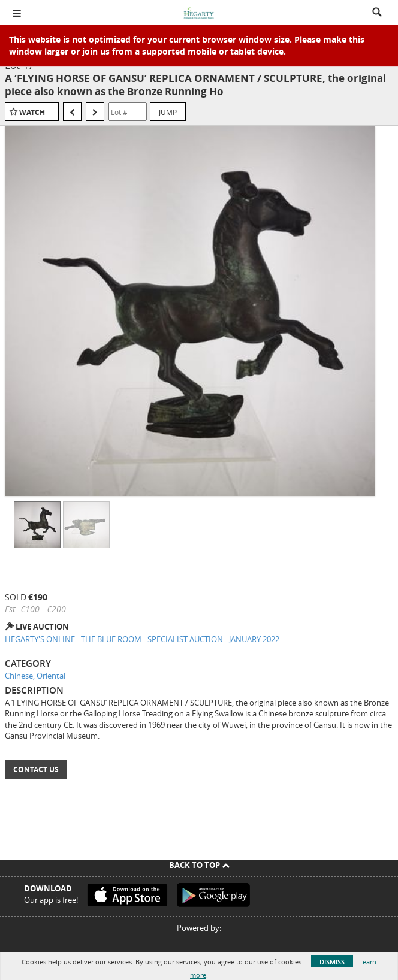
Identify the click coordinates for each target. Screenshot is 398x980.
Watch (32, 112)
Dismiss (332, 962)
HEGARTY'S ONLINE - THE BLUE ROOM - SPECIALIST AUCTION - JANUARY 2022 (142, 639)
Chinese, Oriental (35, 676)
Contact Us (36, 769)
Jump (168, 112)
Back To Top (199, 865)
